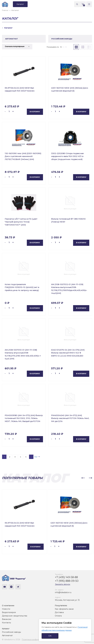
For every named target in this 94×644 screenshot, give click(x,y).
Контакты (6, 623)
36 (66, 47)
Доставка (59, 612)
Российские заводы (11, 632)
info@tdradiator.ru (63, 592)
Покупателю (61, 606)
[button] (83, 478)
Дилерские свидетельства (15, 616)
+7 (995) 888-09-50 (67, 581)
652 (36, 457)
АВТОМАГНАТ (11, 39)
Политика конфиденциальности (37, 640)
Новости (6, 609)
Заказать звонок (63, 584)
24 (63, 47)
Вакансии (7, 619)
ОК (50, 636)
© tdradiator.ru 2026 (11, 640)
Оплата (58, 616)
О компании (8, 606)
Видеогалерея (9, 612)
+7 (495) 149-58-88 (66, 577)
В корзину (35, 112)
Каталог (6, 629)
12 (61, 47)
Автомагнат (7, 635)
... (31, 457)
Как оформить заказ (64, 609)
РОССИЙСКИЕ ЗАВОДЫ (62, 39)
